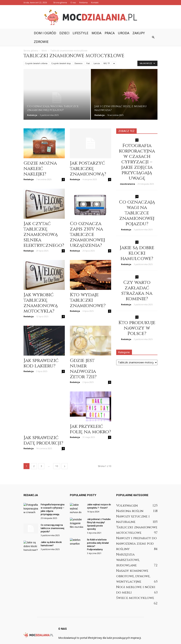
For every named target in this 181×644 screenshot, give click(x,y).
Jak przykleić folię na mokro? (90, 429)
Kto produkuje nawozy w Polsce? (137, 328)
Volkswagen (127, 494)
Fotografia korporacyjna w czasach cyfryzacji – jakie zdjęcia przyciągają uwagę (137, 162)
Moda (96, 33)
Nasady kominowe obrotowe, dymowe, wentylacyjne (133, 565)
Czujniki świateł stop (61, 63)
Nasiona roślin (130, 500)
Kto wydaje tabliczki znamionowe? (88, 300)
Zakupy (139, 33)
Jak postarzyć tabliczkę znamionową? (88, 169)
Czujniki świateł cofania (36, 63)
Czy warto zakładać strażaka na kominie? (137, 291)
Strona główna (60, 2)
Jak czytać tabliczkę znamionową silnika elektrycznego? (44, 235)
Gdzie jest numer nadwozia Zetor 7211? (83, 369)
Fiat (88, 63)
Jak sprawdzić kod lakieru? (41, 363)
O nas (73, 2)
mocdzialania (128, 184)
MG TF (107, 63)
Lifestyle (80, 33)
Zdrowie (41, 42)
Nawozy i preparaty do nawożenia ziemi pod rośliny (136, 532)
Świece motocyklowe (135, 587)
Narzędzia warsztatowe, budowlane (128, 549)
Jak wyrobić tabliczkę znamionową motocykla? (41, 303)
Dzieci (64, 33)
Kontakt (95, 2)
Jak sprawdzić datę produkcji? (43, 429)
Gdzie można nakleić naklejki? (40, 169)
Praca (110, 33)
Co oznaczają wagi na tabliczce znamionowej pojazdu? (137, 213)
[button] (153, 37)
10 (57, 455)
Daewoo (79, 63)
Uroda (124, 33)
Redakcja (32, 115)
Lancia (97, 63)
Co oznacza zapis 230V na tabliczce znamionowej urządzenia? (87, 235)
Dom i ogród (45, 33)
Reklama (83, 2)
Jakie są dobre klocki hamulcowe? (137, 253)
